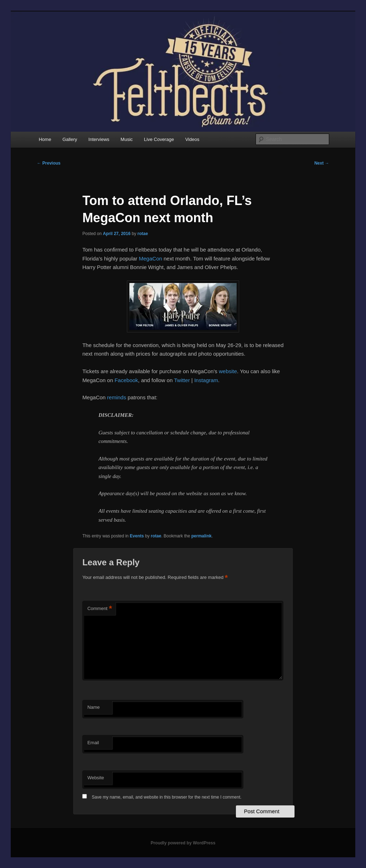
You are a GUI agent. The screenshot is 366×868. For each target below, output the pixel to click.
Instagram (206, 380)
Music (127, 139)
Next (322, 163)
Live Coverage (159, 139)
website (228, 371)
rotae (143, 234)
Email (93, 743)
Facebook (126, 380)
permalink (201, 536)
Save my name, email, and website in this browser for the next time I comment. (167, 797)
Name (93, 707)
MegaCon (151, 259)
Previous (49, 163)
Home (45, 139)
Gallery (70, 139)
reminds (117, 397)
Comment (100, 609)
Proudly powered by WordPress (183, 843)
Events (137, 536)
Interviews (99, 139)
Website (96, 778)
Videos (192, 139)
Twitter (182, 380)
